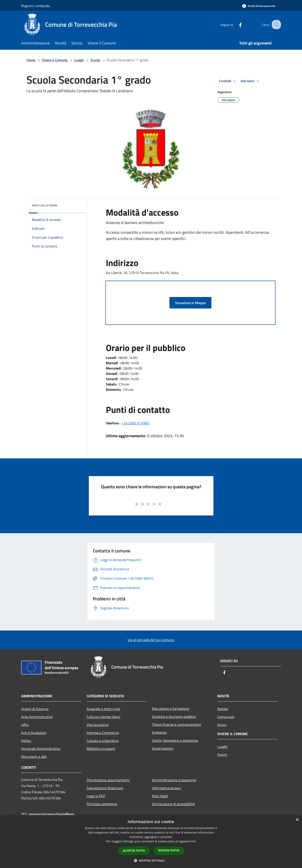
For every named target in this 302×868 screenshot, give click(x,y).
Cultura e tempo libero (103, 717)
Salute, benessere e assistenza (175, 740)
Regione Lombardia (36, 6)
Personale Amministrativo (41, 749)
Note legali (160, 796)
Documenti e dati (34, 757)
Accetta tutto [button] (134, 851)
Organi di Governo (35, 709)
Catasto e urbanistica (103, 741)
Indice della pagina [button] (45, 205)
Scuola (95, 60)
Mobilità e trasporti (101, 749)
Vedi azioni (251, 81)
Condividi (228, 81)
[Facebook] (236, 24)
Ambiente (159, 732)
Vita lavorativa (98, 725)
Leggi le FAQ (96, 796)
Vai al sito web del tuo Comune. (151, 640)
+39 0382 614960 (135, 423)
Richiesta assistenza (102, 804)
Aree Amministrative (37, 717)
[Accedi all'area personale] (259, 6)
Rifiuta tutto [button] (169, 850)
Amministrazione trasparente (174, 780)
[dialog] (151, 842)
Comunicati (226, 717)
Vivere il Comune (55, 60)
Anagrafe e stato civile (103, 709)
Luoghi (79, 60)
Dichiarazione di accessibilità (173, 804)
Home (31, 60)
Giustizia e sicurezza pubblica (174, 717)
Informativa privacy (167, 788)
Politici (26, 741)
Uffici (25, 725)
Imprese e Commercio (103, 733)
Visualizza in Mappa (190, 303)
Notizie (223, 709)
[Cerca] (276, 25)
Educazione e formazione (171, 709)
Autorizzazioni (163, 748)
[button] (151, 860)
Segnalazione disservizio (105, 788)
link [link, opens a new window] (193, 841)
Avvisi (222, 725)
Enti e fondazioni (34, 733)
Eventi (222, 755)
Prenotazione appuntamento (108, 780)
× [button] (297, 820)
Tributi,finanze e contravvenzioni (177, 724)
